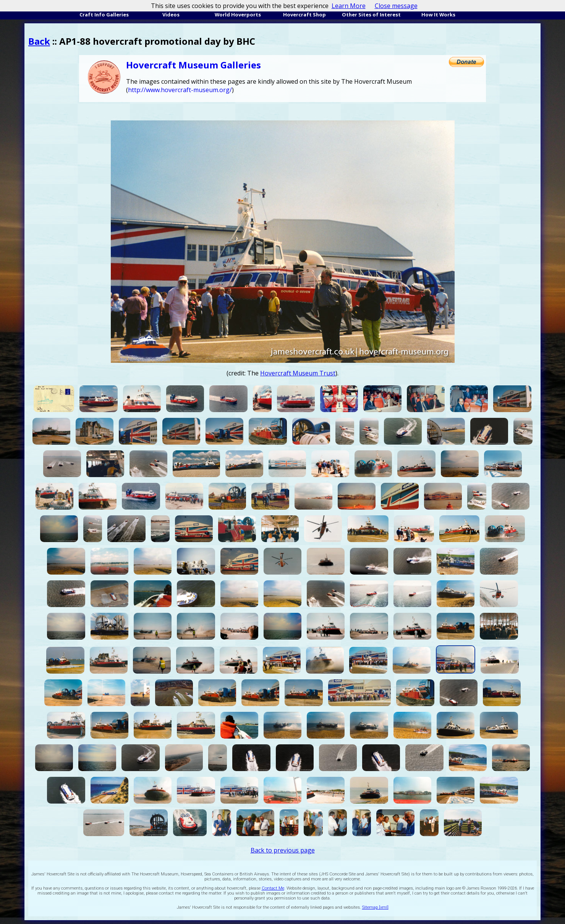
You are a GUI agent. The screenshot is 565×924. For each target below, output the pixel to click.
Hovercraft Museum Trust (298, 373)
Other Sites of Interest (371, 15)
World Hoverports (238, 15)
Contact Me (273, 888)
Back (39, 41)
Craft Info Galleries (104, 15)
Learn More (349, 6)
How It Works (438, 15)
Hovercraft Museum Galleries (193, 65)
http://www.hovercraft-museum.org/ (180, 90)
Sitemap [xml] (375, 907)
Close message (396, 6)
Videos (171, 15)
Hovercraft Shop (304, 15)
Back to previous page (283, 850)
